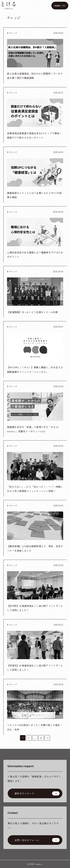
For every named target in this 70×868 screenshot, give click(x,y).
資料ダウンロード (24, 793)
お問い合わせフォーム (27, 840)
